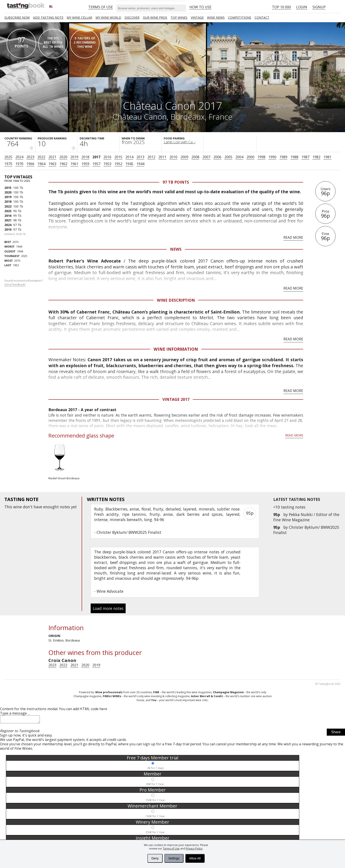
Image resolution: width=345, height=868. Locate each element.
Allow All (195, 858)
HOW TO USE (200, 7)
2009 (184, 157)
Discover (132, 17)
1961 (74, 164)
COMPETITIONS (240, 17)
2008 (195, 157)
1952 (118, 164)
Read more (293, 237)
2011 (162, 157)
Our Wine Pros (155, 17)
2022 (41, 157)
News (176, 249)
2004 (239, 157)
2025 (8, 157)
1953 (107, 164)
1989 (283, 157)
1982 (316, 157)
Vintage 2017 (176, 399)
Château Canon (140, 117)
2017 (96, 157)
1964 (41, 164)
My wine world (108, 17)
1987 (305, 157)
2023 (30, 157)
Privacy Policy (194, 849)
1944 (140, 164)
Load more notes (108, 608)
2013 (140, 157)
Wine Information (176, 349)
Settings (174, 858)
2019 (74, 157)
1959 (85, 164)
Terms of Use (171, 849)
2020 (63, 157)
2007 (206, 157)
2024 (19, 157)
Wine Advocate (110, 591)
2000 (250, 157)
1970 (19, 164)
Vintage (197, 17)
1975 (8, 164)
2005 (228, 157)
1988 (294, 157)
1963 (52, 164)
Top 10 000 (281, 7)
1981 (327, 157)
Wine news (216, 17)
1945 (129, 164)
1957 (96, 164)
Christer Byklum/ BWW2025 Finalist (129, 532)
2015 (118, 157)
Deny (155, 858)
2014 (129, 157)
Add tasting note (48, 17)
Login (302, 7)
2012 (151, 157)
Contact (262, 17)
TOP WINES (179, 17)
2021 (52, 157)
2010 (173, 157)
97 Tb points (176, 182)
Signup (319, 7)
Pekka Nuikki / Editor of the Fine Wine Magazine (306, 517)
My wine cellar (79, 17)
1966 (30, 164)
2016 (107, 157)
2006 (217, 157)
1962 (63, 164)
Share (336, 733)
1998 (261, 157)
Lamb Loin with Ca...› (180, 142)
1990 (272, 157)
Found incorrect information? (24, 283)
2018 (85, 157)
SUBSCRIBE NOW (17, 17)
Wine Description (176, 300)
